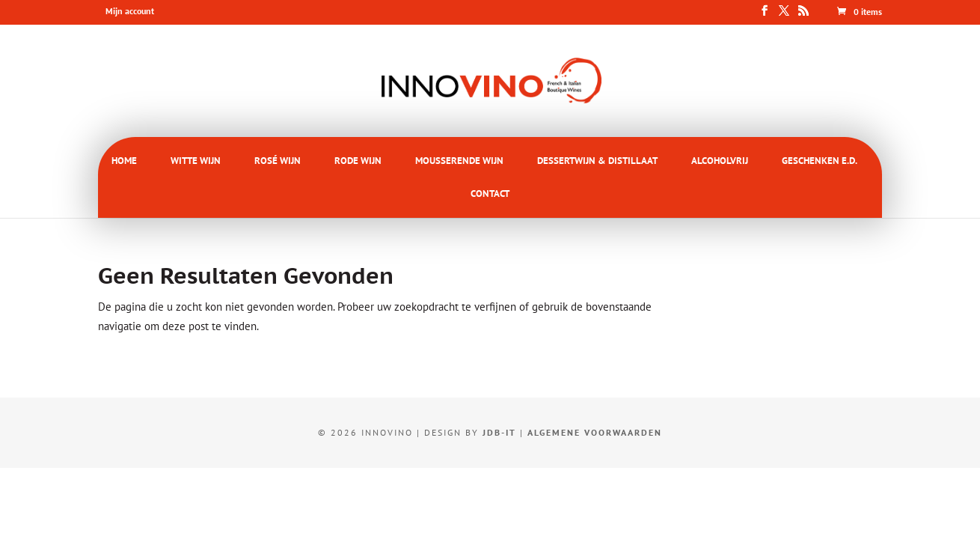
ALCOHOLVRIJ (720, 161)
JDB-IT (499, 432)
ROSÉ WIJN (278, 161)
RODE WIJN (358, 161)
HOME (124, 161)
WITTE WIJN (196, 161)
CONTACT (490, 194)
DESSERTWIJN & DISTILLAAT (597, 161)
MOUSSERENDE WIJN (459, 161)
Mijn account (130, 11)
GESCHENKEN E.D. (820, 161)
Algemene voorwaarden (595, 432)
